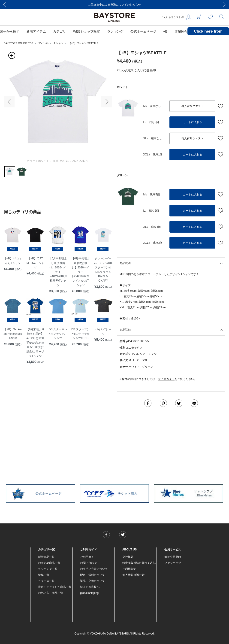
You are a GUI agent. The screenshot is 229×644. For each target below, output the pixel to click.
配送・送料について (93, 575)
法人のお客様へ (90, 587)
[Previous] (5, 5)
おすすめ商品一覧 (49, 563)
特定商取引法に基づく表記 (139, 563)
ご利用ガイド (88, 557)
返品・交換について (93, 581)
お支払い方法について (94, 569)
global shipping (89, 593)
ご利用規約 (129, 569)
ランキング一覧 (48, 569)
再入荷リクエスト (193, 106)
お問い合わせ (88, 563)
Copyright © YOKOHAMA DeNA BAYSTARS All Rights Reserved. (115, 634)
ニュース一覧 (46, 581)
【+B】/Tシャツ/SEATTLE (84, 43)
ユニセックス (134, 348)
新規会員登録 (173, 557)
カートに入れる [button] (193, 122)
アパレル (43, 43)
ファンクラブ (173, 563)
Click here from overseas (208, 35)
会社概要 (128, 557)
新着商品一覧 (46, 557)
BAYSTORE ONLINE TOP (18, 43)
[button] (9, 102)
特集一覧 (44, 575)
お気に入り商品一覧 (51, 593)
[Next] (224, 5)
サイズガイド (166, 379)
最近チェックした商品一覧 (55, 587)
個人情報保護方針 (133, 575)
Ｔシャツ (58, 43)
